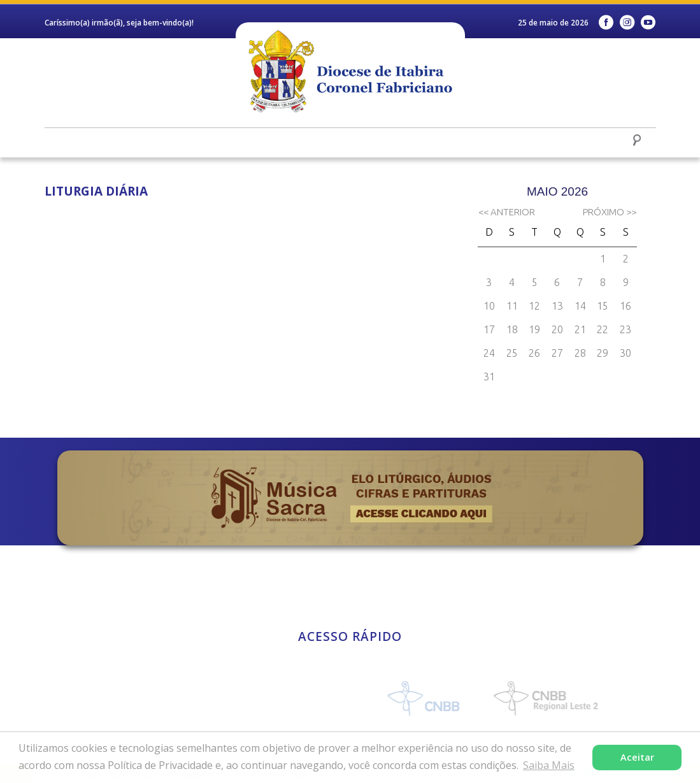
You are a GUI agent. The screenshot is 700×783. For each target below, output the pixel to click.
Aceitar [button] (637, 757)
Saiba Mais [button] (549, 765)
